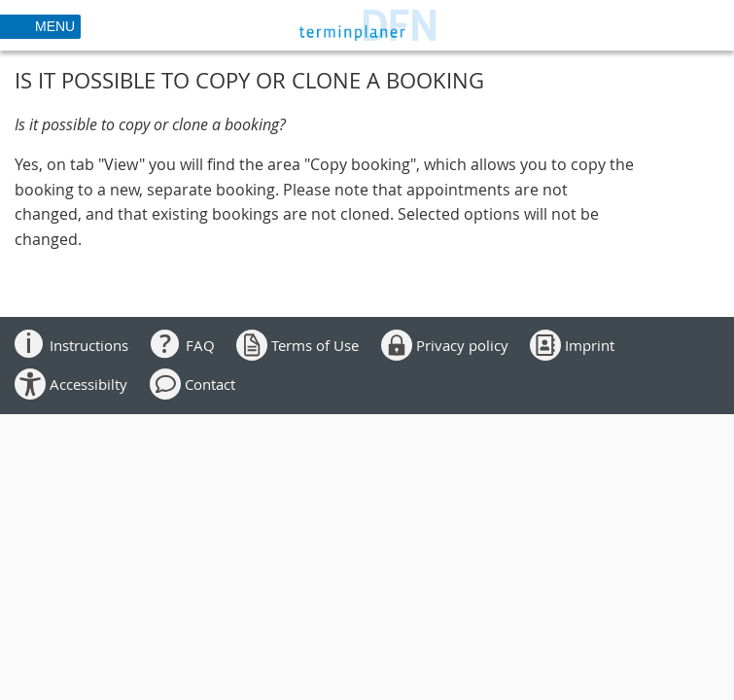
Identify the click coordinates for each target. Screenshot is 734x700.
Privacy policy (462, 345)
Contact (210, 384)
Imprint (590, 345)
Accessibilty (88, 384)
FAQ (200, 345)
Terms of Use (315, 345)
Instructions (89, 345)
